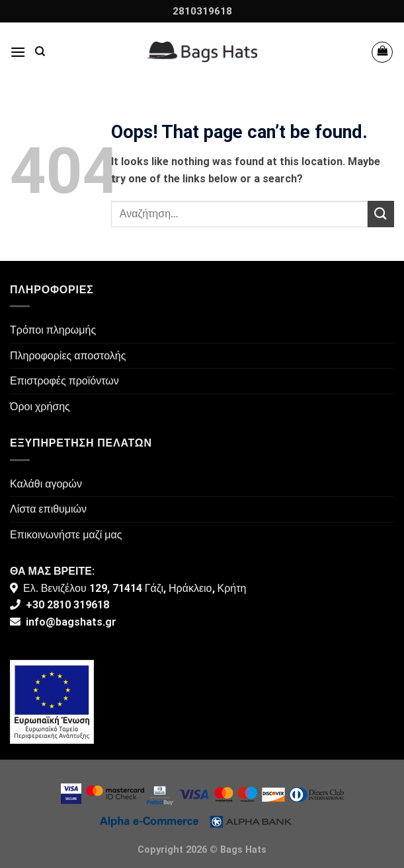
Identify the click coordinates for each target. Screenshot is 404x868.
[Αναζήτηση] (40, 52)
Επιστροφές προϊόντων (64, 381)
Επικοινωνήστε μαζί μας (66, 535)
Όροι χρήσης (40, 407)
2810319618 (202, 11)
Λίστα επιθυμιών (48, 509)
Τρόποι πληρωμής (53, 330)
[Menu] (18, 52)
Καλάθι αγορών (46, 484)
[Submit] (381, 214)
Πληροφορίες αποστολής (68, 356)
